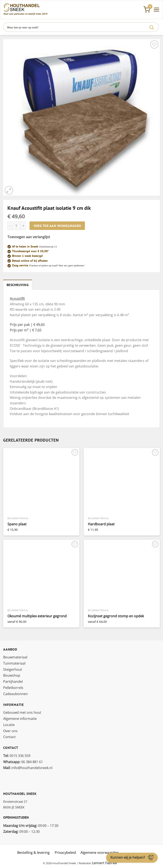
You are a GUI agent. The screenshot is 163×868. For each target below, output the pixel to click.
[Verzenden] (152, 27)
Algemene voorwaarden (100, 853)
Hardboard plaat (101, 524)
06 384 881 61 (23, 762)
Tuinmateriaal (14, 663)
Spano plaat (17, 524)
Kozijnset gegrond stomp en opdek (116, 616)
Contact (9, 737)
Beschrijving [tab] (18, 285)
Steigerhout (13, 669)
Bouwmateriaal (15, 657)
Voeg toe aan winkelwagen (57, 226)
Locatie (9, 725)
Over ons (10, 731)
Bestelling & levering (33, 853)
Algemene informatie (20, 719)
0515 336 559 (17, 756)
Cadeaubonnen (15, 694)
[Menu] (156, 10)
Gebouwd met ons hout (22, 712)
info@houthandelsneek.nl (28, 768)
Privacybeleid (65, 853)
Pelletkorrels (13, 688)
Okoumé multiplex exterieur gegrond (37, 616)
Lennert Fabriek (104, 863)
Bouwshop (12, 675)
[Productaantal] (16, 226)
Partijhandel (13, 682)
